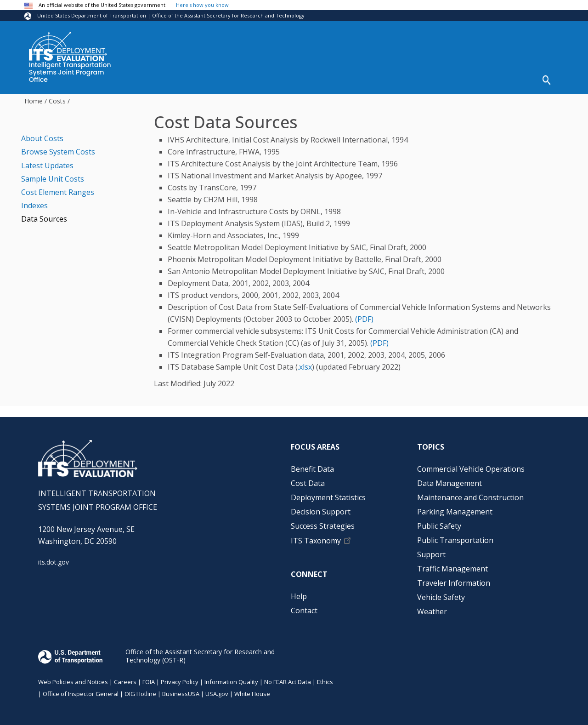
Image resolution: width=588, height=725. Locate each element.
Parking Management (455, 508)
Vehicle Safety (441, 594)
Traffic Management (452, 565)
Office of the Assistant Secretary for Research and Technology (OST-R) (200, 653)
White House (252, 691)
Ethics (325, 679)
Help (512, 79)
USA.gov (217, 691)
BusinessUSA (181, 691)
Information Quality (231, 679)
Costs (57, 98)
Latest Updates (47, 162)
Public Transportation (455, 537)
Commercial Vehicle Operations (471, 466)
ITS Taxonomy (316, 537)
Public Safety (439, 523)
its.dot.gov (54, 559)
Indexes (34, 202)
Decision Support (379, 79)
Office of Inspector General (81, 691)
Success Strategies (457, 79)
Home (34, 98)
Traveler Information (454, 580)
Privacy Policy (180, 679)
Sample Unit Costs (53, 176)
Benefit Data (172, 79)
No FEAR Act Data (288, 679)
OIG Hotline (140, 691)
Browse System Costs (58, 149)
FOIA (149, 679)
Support (431, 551)
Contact (304, 607)
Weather (432, 608)
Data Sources (44, 216)
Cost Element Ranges (58, 189)
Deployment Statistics (297, 79)
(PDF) (364, 316)
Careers (125, 679)
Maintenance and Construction (470, 494)
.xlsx (305, 364)
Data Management (449, 480)
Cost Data (226, 79)
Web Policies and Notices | (76, 679)
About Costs (42, 135)
